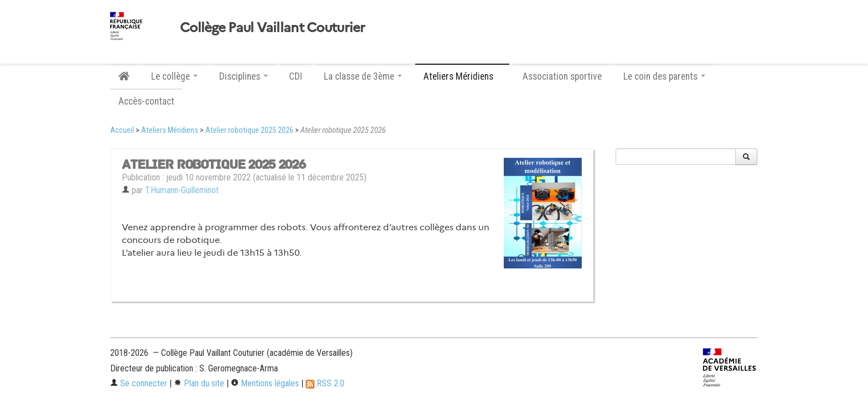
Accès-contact (146, 101)
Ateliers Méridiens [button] (462, 76)
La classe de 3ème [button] (363, 76)
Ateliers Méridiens (170, 130)
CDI (296, 76)
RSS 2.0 (325, 383)
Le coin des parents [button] (664, 76)
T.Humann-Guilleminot (182, 190)
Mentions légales (265, 383)
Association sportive (562, 76)
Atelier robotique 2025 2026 (249, 130)
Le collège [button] (174, 76)
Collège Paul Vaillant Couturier (273, 28)
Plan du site (199, 383)
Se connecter (139, 383)
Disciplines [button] (244, 76)
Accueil (122, 130)
